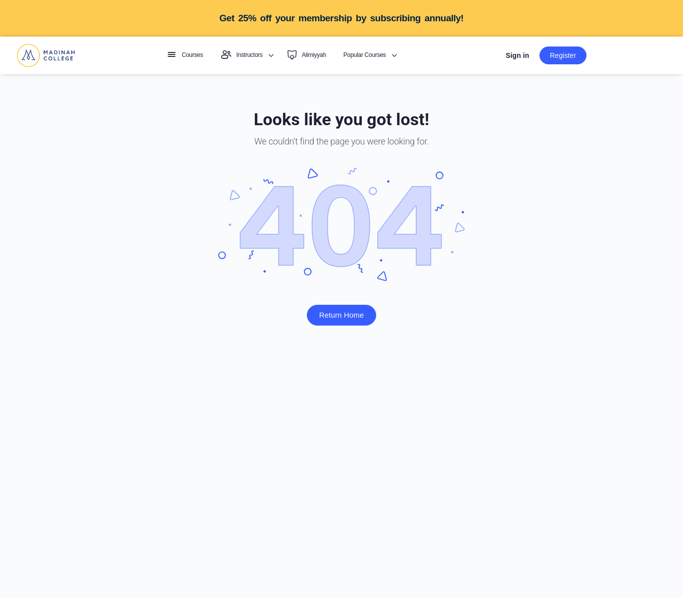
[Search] (481, 56)
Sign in (517, 55)
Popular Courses (365, 55)
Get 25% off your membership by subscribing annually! (341, 18)
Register (563, 55)
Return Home (341, 315)
